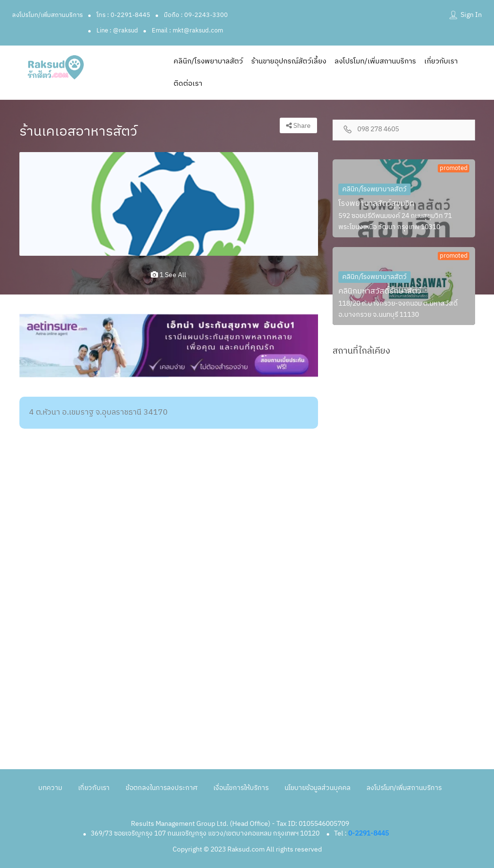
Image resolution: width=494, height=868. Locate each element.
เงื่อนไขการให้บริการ (241, 788)
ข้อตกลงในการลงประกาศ (161, 788)
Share (298, 126)
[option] (169, 204)
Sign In (471, 15)
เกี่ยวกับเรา (441, 61)
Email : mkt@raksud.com (187, 31)
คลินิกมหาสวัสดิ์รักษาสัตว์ (380, 291)
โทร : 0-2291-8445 (123, 15)
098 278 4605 (378, 130)
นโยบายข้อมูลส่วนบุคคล (318, 788)
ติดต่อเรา (188, 84)
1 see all (168, 275)
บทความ (50, 788)
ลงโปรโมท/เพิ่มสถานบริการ (48, 15)
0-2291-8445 (368, 833)
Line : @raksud (117, 31)
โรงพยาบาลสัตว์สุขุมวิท (376, 204)
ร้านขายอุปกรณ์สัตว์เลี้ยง (289, 61)
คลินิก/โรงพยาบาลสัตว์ (208, 61)
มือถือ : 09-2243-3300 (196, 15)
